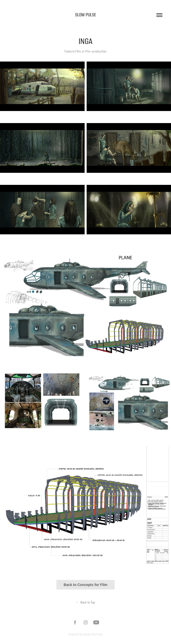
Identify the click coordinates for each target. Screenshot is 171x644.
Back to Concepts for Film (85, 585)
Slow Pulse (86, 15)
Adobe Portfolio (93, 634)
